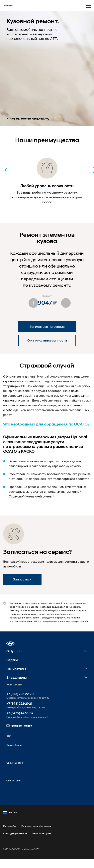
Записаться (22, 579)
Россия (10, 812)
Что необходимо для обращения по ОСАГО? (46, 424)
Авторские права (42, 833)
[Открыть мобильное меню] (88, 6)
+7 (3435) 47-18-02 (20, 713)
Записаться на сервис (47, 326)
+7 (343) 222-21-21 (19, 704)
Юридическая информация (36, 826)
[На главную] (8, 6)
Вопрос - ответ (19, 726)
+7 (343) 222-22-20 (20, 694)
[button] (10, 644)
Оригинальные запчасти (47, 340)
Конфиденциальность (15, 833)
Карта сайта (10, 826)
